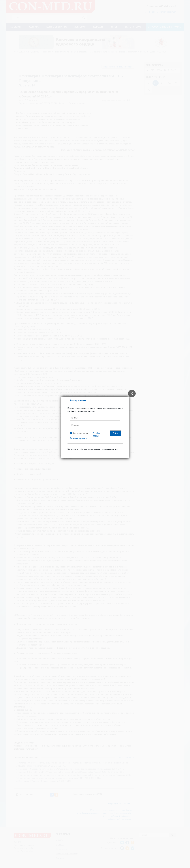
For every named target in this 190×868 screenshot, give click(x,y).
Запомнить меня (80, 433)
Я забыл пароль (97, 434)
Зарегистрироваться (79, 438)
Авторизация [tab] (78, 400)
